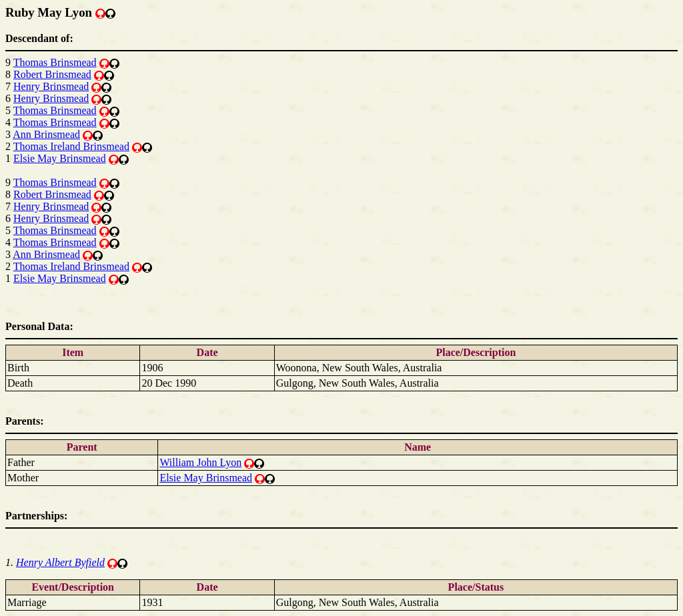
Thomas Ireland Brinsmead (71, 146)
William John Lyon (200, 462)
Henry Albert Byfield (60, 562)
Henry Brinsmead (51, 86)
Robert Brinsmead (52, 74)
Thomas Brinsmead (55, 62)
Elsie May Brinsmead (60, 158)
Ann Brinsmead (46, 134)
